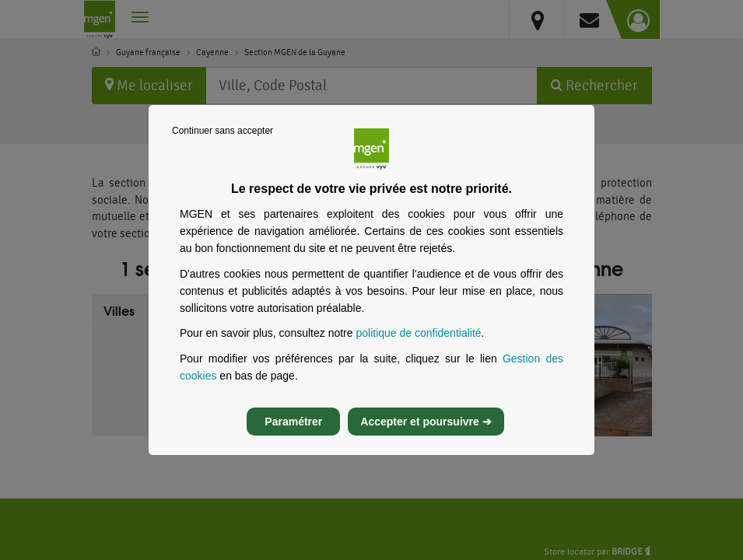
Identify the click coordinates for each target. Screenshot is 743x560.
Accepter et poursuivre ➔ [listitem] (426, 435)
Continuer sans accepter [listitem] (223, 143)
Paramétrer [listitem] (293, 435)
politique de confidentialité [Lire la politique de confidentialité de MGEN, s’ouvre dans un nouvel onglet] (418, 346)
